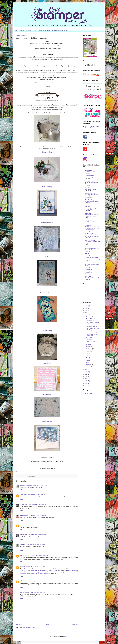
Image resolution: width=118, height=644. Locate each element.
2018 (86, 310)
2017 (86, 313)
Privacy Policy (88, 393)
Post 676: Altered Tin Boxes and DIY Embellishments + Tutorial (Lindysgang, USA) (93, 228)
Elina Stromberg (89, 200)
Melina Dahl (88, 220)
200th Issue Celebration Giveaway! (92, 335)
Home (16, 31)
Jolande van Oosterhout (91, 258)
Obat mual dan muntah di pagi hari (53, 570)
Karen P (22, 555)
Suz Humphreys (89, 234)
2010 (86, 381)
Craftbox (47, 86)
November (89, 344)
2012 (86, 376)
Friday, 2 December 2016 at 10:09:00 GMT (37, 485)
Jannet (22, 504)
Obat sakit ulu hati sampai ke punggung (40, 574)
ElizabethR (23, 485)
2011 (86, 379)
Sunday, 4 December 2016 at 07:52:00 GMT (35, 535)
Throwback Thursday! (92, 326)
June (88, 356)
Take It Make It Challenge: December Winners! (93, 320)
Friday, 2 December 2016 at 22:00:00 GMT (36, 515)
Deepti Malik (88, 213)
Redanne (22, 515)
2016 (86, 315)
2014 (86, 372)
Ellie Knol (88, 207)
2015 (86, 370)
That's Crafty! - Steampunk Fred (93, 278)
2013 (86, 374)
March (88, 362)
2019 (86, 308)
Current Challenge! (26, 31)
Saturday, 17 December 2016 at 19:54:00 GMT (37, 555)
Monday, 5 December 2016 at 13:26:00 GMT (37, 544)
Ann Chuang (88, 170)
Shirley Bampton (89, 181)
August (88, 351)
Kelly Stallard (89, 254)
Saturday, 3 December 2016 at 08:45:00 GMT (40, 525)
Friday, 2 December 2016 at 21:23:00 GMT (35, 504)
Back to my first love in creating (92, 259)
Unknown (22, 567)
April (88, 360)
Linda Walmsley (89, 176)
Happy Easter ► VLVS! (91, 189)
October (88, 347)
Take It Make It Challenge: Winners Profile (93, 323)
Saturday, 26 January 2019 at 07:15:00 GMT (37, 567)
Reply (21, 490)
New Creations (24, 525)
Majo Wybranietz (89, 188)
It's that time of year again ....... (92, 177)
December (89, 317)
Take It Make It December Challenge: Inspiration (93, 329)
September (89, 349)
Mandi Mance (88, 247)
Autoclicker (49, 585)
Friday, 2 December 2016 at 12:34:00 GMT (35, 495)
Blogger (66, 637)
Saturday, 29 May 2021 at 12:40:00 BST (36, 581)
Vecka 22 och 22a (89, 221)
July (87, 353)
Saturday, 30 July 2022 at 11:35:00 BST (35, 592)
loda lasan (23, 581)
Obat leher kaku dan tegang (56, 572)
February (89, 365)
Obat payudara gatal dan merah (38, 572)
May (88, 358)
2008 (86, 385)
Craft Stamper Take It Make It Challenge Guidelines (50, 31)
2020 (86, 306)
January (88, 367)
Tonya (22, 495)
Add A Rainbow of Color (91, 172)
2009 (86, 383)
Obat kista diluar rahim (58, 569)
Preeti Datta (88, 225)
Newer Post (19, 625)
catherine (22, 544)
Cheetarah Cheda (90, 263)
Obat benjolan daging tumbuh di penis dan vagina (37, 569)
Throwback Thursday (91, 332)
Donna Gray (88, 276)
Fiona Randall (89, 270)
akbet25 (22, 592)
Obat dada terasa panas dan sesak (34, 570)
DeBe (21, 535)
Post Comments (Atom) (29, 628)
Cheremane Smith (90, 240)
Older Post (75, 625)
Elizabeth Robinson (90, 193)
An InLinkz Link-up (21, 472)
